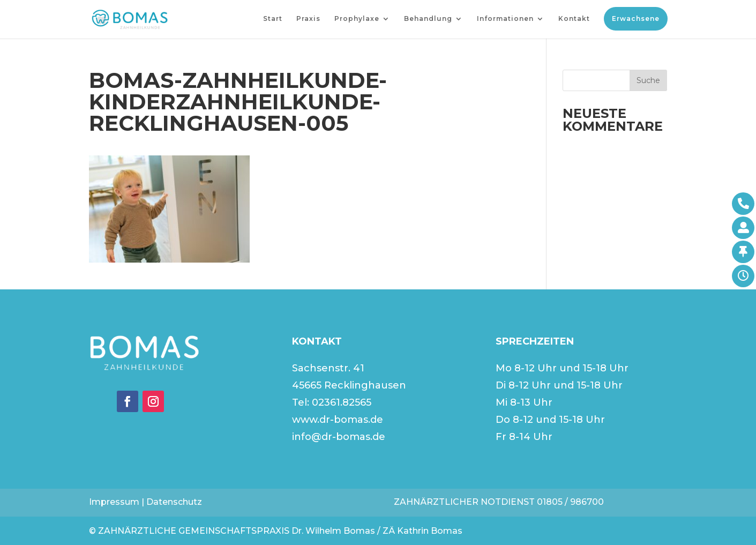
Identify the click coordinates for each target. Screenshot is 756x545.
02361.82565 (342, 402)
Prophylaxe (357, 19)
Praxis (308, 19)
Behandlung (428, 19)
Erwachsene (636, 18)
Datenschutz (174, 502)
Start (273, 19)
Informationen (505, 19)
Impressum (114, 502)
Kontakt (574, 19)
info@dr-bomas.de (339, 437)
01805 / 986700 (570, 502)
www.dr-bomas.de (338, 420)
